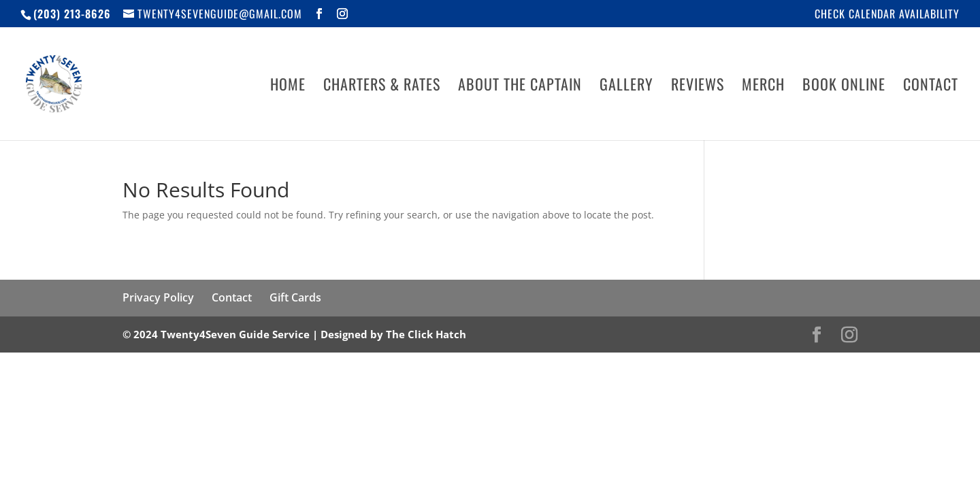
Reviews (698, 87)
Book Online (844, 87)
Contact (931, 87)
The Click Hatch (426, 334)
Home (288, 87)
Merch (763, 87)
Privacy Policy (158, 297)
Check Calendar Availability (887, 15)
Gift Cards (295, 297)
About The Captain (520, 87)
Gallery (626, 87)
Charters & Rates (382, 87)
